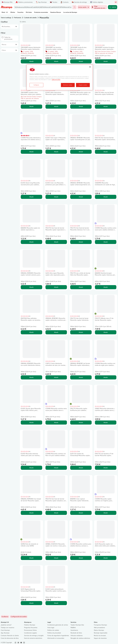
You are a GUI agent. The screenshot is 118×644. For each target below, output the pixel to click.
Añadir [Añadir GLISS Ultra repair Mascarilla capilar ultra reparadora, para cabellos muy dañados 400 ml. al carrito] (56, 287)
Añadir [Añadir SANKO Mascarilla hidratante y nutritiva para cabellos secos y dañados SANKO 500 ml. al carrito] (106, 422)
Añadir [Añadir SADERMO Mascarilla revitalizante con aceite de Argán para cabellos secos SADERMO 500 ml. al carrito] (106, 197)
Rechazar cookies (68, 85)
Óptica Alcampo (99, 630)
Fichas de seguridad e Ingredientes (58, 635)
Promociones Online (30, 630)
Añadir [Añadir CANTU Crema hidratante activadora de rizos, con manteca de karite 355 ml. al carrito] (56, 377)
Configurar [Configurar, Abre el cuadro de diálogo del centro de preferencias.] (36, 85)
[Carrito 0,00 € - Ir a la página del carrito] (113, 7)
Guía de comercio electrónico (33, 638)
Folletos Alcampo (30, 625)
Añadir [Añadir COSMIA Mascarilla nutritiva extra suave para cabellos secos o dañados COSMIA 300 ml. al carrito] (56, 422)
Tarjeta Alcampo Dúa (77, 625)
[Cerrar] (90, 67)
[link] (19, 617)
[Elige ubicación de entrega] (99, 7)
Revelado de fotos (76, 633)
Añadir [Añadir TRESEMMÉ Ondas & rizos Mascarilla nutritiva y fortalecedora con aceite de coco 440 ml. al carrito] (81, 61)
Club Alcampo (5, 630)
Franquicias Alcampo (100, 625)
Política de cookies (53, 630)
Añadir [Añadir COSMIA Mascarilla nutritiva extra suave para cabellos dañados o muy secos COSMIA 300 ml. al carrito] (106, 242)
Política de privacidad (54, 633)
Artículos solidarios (77, 635)
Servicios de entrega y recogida (34, 635)
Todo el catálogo (6, 18)
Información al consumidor (56, 638)
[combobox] (43, 7)
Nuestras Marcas (56, 12)
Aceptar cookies (83, 85)
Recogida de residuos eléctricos (80, 638)
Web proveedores (99, 627)
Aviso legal (51, 627)
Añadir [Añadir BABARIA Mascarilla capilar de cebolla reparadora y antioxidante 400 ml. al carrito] (31, 242)
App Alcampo (5, 633)
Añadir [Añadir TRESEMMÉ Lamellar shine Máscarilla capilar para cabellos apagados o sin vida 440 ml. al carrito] (31, 106)
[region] (60, 77)
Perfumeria (18, 18)
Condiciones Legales (30, 633)
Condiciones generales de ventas (58, 625)
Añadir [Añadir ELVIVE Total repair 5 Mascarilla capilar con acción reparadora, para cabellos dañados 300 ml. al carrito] (56, 152)
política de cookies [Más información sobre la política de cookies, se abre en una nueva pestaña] (56, 80)
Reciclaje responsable (101, 633)
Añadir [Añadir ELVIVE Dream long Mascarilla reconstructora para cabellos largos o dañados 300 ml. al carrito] (31, 197)
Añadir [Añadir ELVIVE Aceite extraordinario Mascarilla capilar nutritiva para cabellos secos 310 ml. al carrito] (56, 603)
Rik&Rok (73, 627)
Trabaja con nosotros (8, 627)
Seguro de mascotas (100, 638)
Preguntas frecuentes (31, 627)
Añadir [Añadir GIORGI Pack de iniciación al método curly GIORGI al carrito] (31, 558)
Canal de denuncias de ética (10, 638)
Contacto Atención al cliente (10, 635)
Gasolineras (74, 630)
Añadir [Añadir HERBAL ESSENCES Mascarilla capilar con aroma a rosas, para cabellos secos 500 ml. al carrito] (56, 558)
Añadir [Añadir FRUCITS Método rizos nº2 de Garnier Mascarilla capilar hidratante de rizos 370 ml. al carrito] (106, 332)
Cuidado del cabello (30, 18)
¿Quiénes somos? (6, 625)
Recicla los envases (100, 635)
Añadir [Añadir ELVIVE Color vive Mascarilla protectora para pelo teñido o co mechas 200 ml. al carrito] (56, 197)
